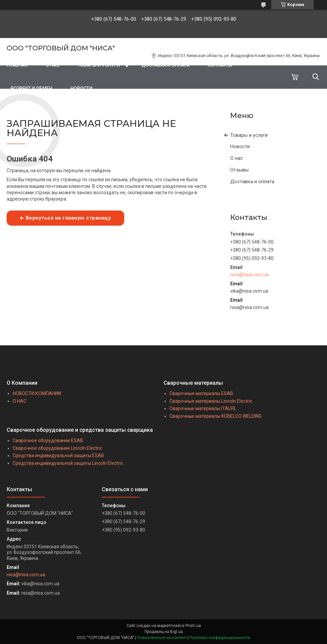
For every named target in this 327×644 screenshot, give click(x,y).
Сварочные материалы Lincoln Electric (211, 401)
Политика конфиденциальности (220, 638)
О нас (237, 158)
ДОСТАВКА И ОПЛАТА (166, 65)
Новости (240, 146)
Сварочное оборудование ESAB (48, 440)
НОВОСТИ (81, 88)
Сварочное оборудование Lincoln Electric (57, 448)
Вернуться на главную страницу (68, 218)
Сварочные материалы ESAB (201, 393)
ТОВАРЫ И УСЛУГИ (99, 65)
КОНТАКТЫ (220, 65)
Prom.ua (193, 626)
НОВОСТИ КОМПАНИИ (37, 393)
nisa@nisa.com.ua (249, 275)
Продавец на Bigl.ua (164, 632)
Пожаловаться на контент (162, 638)
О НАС (53, 65)
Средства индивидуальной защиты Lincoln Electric (68, 463)
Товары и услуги (249, 135)
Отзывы (239, 170)
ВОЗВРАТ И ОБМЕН (32, 88)
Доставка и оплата (252, 182)
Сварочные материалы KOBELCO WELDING (216, 416)
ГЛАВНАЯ (17, 65)
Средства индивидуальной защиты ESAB (58, 455)
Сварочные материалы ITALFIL (203, 408)
